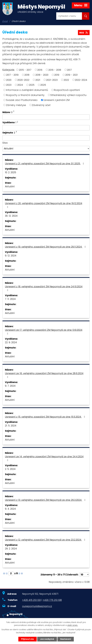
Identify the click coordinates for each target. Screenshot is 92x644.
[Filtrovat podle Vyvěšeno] (46, 128)
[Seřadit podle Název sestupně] (14, 112)
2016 (40, 70)
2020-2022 (23, 80)
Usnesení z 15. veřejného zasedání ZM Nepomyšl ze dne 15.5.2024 (46, 417)
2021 (38, 80)
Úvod (5, 21)
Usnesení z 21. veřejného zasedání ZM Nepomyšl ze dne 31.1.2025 (45, 164)
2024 (20, 85)
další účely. (73, 625)
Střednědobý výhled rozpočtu (68, 95)
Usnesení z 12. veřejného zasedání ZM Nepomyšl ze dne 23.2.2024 (46, 540)
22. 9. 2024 (11, 342)
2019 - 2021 (71, 75)
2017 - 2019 (12, 75)
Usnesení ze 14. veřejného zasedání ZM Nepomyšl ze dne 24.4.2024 (44, 458)
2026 (43, 85)
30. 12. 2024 (11, 216)
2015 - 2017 (25, 70)
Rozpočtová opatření (67, 90)
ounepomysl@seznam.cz (37, 606)
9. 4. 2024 (10, 509)
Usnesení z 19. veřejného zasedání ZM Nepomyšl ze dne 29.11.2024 (46, 247)
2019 (57, 75)
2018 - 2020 (42, 75)
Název (7, 112)
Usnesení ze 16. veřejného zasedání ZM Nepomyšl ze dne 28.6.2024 (44, 375)
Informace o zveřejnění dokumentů (27, 90)
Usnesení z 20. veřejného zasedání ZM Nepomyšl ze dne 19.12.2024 (44, 205)
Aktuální (10, 186)
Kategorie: (9, 70)
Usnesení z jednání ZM (56, 100)
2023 (9, 85)
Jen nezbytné (47, 639)
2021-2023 (52, 80)
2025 (32, 85)
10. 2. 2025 (11, 172)
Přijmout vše (28, 639)
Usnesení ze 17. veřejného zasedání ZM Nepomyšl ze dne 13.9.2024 (44, 332)
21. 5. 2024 (11, 426)
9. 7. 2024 (10, 386)
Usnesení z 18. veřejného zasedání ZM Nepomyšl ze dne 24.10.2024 (44, 288)
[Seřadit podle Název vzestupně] (14, 111)
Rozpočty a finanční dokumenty (25, 95)
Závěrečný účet (41, 105)
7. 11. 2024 (10, 299)
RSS (84, 33)
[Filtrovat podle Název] (46, 117)
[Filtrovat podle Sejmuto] (46, 138)
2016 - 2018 (55, 70)
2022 (66, 80)
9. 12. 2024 (11, 256)
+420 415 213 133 (31, 600)
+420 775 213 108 (52, 600)
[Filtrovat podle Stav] (46, 149)
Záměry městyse (16, 105)
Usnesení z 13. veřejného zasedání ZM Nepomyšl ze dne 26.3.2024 (46, 500)
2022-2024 (81, 80)
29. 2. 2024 (11, 549)
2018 (27, 75)
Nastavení (66, 639)
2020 (9, 80)
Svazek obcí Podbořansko (22, 100)
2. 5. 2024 (10, 469)
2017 (69, 70)
